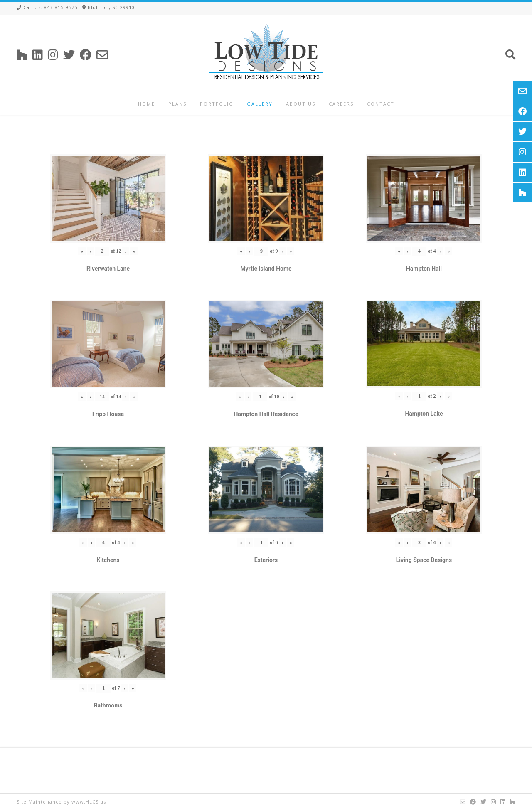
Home (147, 104)
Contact (381, 104)
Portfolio (217, 104)
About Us (301, 104)
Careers (341, 104)
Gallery (260, 104)
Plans (177, 104)
